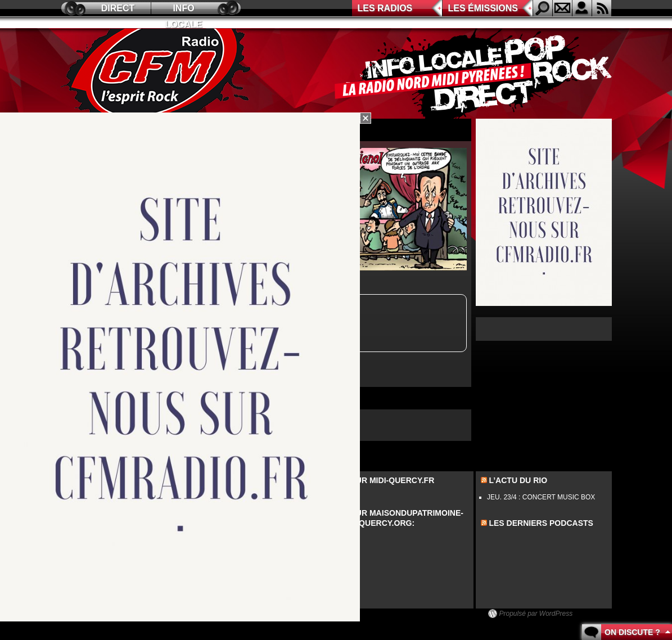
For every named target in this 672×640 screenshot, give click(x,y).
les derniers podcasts (541, 523)
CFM (158, 74)
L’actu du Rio (518, 480)
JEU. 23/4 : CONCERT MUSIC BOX (541, 497)
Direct (118, 8)
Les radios (385, 8)
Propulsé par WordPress (536, 614)
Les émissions (483, 8)
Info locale (184, 10)
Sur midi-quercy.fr (392, 480)
